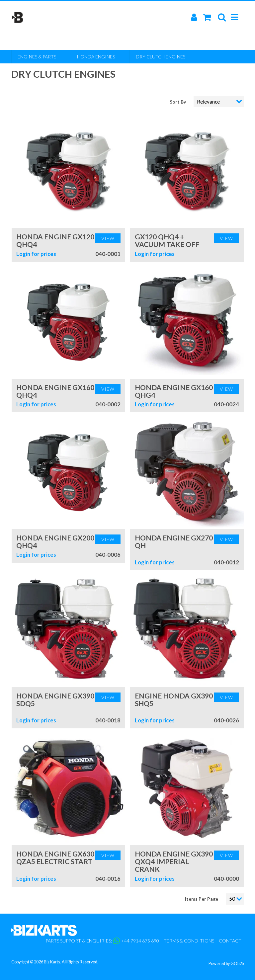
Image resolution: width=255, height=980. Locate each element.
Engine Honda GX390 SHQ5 (174, 699)
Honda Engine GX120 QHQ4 (55, 240)
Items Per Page (202, 899)
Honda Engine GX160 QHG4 (174, 391)
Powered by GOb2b (226, 964)
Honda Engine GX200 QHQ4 (55, 541)
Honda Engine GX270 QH (174, 541)
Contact (230, 941)
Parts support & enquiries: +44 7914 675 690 (102, 941)
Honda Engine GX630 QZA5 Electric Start (55, 857)
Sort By (178, 102)
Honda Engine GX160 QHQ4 (55, 391)
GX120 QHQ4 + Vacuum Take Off (167, 240)
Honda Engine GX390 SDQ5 (55, 699)
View (108, 238)
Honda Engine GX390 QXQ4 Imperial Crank (174, 861)
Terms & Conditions (189, 941)
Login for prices (36, 254)
